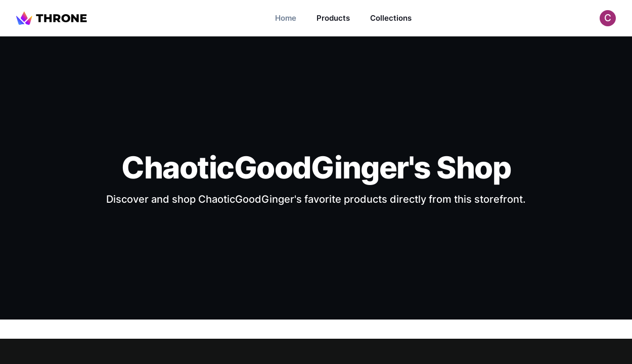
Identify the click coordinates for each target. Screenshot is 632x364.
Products (333, 18)
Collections (391, 18)
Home (286, 18)
